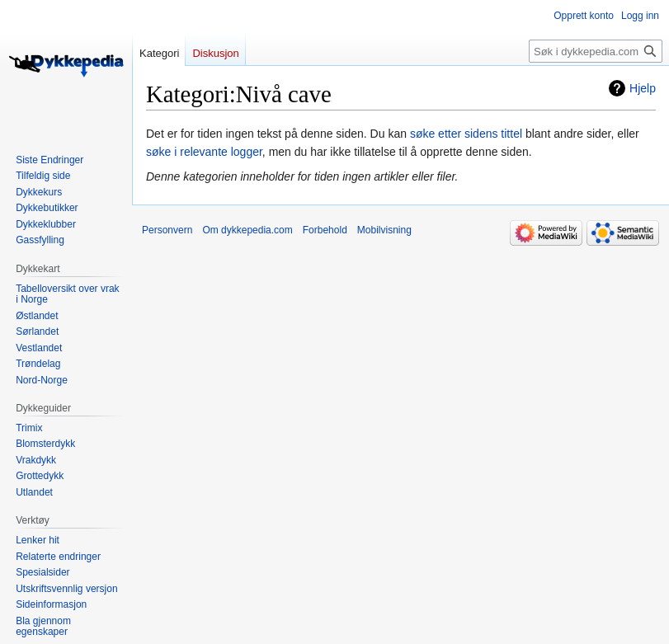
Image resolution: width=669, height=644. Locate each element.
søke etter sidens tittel (466, 134)
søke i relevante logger (204, 152)
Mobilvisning (384, 230)
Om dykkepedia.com (247, 230)
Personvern (167, 230)
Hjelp (643, 88)
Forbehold (325, 230)
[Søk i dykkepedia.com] (596, 51)
